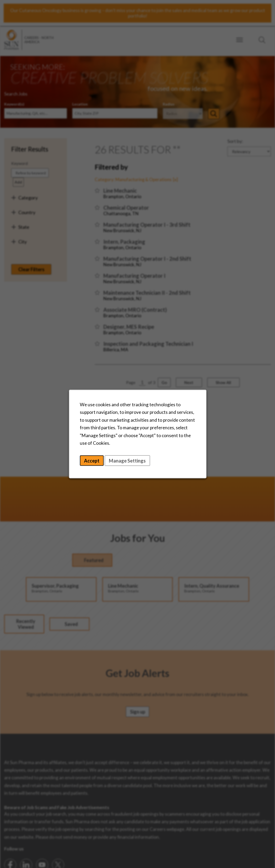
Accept (94, 461)
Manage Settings (136, 461)
